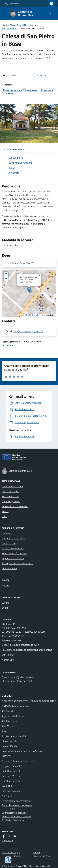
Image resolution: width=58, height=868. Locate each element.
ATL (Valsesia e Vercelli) (14, 736)
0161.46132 (18, 636)
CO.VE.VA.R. (8, 756)
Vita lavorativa (9, 568)
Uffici (4, 516)
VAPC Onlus (8, 786)
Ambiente (7, 533)
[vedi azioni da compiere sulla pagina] (39, 75)
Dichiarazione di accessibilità (16, 801)
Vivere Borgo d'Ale (19, 25)
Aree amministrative (12, 486)
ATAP (5, 731)
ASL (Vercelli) (9, 726)
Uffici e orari (8, 655)
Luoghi (33, 25)
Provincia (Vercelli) (11, 776)
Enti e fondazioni (10, 496)
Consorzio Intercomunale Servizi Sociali (22, 751)
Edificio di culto (9, 28)
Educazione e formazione (15, 553)
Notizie (5, 586)
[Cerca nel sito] (48, 13)
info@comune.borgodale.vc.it (28, 331)
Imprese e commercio (13, 558)
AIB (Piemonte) (10, 721)
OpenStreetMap (39, 315)
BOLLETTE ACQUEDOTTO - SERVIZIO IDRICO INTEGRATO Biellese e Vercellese (29, 704)
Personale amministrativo (15, 506)
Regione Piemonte (12, 4)
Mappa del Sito (42, 856)
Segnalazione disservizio (14, 813)
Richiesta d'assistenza (13, 820)
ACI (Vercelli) (8, 711)
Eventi (5, 608)
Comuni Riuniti (9, 746)
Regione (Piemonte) (12, 766)
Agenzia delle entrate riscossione (19, 761)
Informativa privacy (12, 791)
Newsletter (8, 840)
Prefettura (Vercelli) (12, 771)
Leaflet (25, 315)
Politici (5, 511)
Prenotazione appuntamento (17, 816)
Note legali (7, 796)
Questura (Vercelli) (11, 781)
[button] (29, 290)
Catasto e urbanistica (13, 548)
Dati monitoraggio (11, 852)
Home (5, 25)
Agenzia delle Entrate (13, 716)
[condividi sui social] (9, 75)
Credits (18, 856)
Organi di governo (11, 501)
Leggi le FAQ (8, 809)
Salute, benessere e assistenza (18, 563)
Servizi (36, 852)
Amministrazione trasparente (17, 805)
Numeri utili (8, 660)
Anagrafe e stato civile (13, 538)
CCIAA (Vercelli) (10, 741)
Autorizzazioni (9, 543)
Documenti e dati (11, 491)
